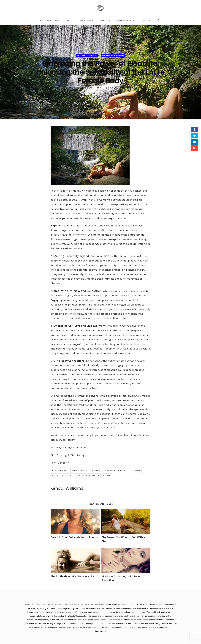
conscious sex (60, 471)
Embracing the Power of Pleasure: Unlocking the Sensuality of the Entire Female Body (100, 72)
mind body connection (116, 471)
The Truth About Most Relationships (73, 577)
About (70, 21)
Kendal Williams (67, 488)
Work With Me (124, 21)
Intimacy (96, 471)
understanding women (87, 476)
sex (70, 476)
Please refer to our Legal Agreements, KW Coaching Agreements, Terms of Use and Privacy (66, 605)
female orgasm (80, 471)
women (107, 476)
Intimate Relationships (113, 55)
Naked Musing (87, 21)
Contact (146, 21)
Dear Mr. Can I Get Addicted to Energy (74, 537)
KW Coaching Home (50, 21)
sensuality (58, 476)
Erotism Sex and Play (87, 55)
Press (104, 21)
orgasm (136, 471)
